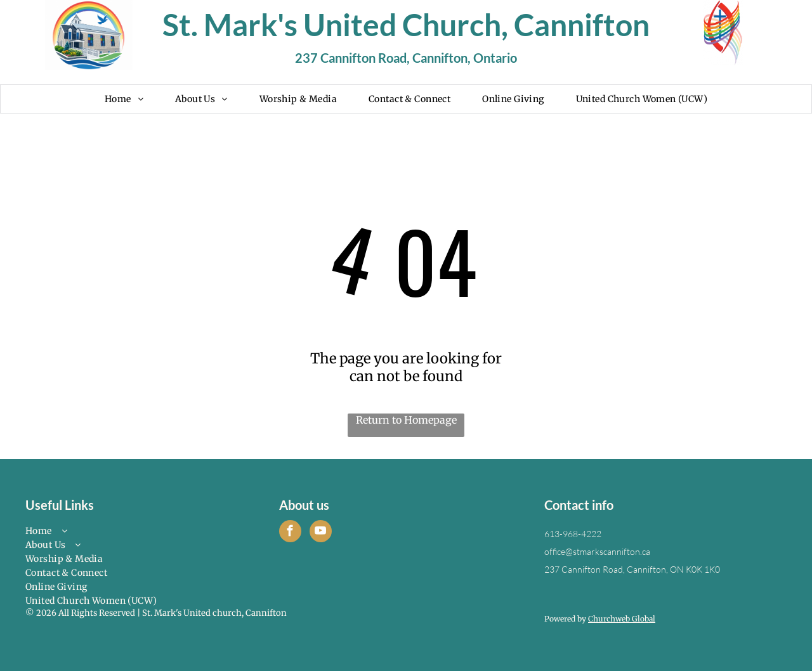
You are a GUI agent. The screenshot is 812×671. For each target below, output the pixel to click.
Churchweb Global (622, 619)
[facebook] (290, 533)
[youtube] (321, 533)
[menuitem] (124, 99)
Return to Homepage (406, 420)
